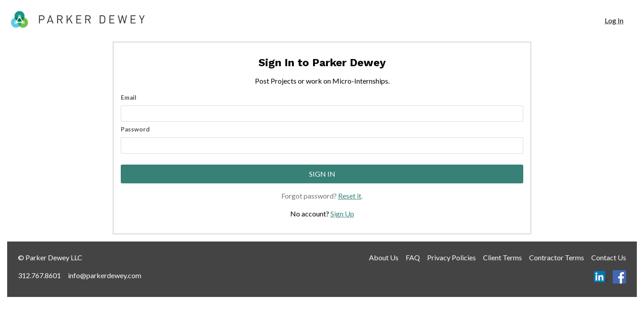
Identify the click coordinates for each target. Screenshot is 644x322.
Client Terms (502, 257)
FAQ (413, 257)
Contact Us (609, 257)
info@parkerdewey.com (105, 275)
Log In (614, 20)
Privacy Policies (451, 257)
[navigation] (614, 21)
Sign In (322, 174)
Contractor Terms (557, 257)
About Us (384, 257)
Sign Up (342, 214)
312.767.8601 (39, 275)
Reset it (350, 196)
